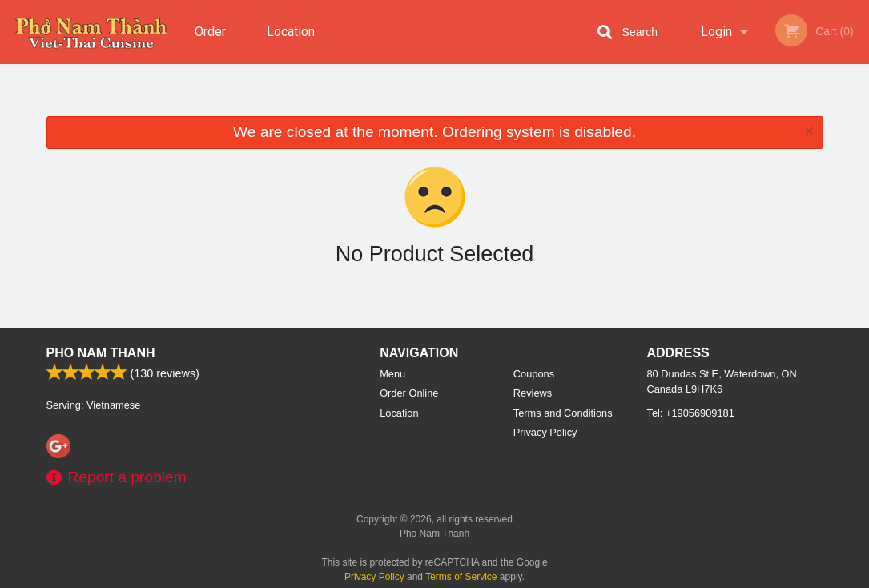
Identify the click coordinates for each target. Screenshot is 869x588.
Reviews (533, 393)
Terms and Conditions (563, 413)
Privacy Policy (545, 432)
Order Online (212, 44)
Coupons (534, 374)
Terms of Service (461, 577)
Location (291, 32)
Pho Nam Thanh (101, 353)
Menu (392, 374)
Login (716, 32)
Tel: (691, 413)
